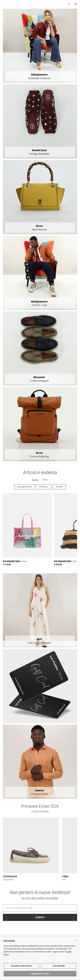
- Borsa (27, 529)
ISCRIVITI (40, 917)
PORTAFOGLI (44, 487)
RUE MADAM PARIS (24, 487)
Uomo (45, 480)
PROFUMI (59, 487)
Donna (35, 480)
